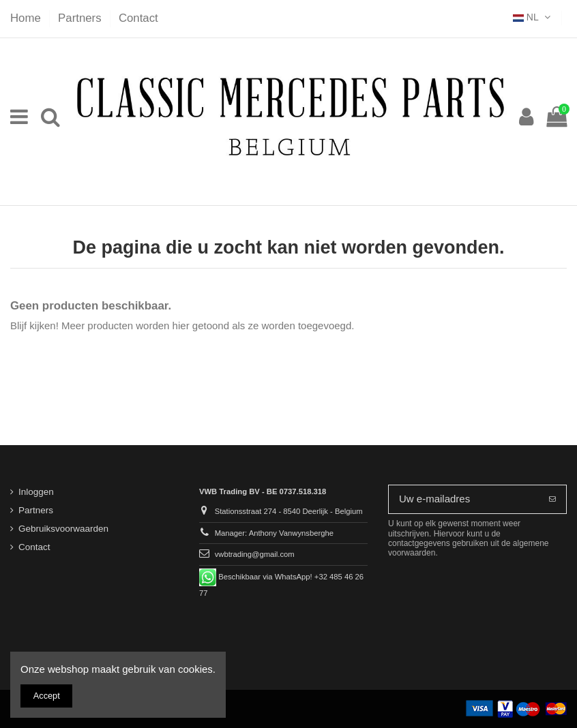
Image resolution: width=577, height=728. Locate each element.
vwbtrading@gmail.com (255, 554)
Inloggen (36, 492)
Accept (47, 696)
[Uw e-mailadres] (464, 499)
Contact (138, 18)
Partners (81, 18)
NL (533, 17)
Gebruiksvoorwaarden (63, 529)
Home (27, 18)
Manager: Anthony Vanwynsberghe (274, 533)
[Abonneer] (552, 499)
